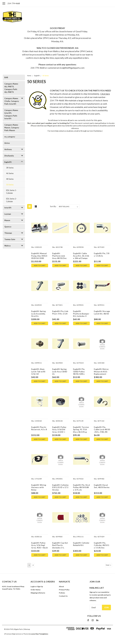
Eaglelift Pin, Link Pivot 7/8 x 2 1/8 (60, 312)
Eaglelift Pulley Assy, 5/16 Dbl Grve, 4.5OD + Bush (59, 430)
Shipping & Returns (38, 593)
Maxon (7, 220)
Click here (105, 94)
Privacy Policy (64, 590)
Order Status (36, 590)
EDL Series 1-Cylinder (11, 192)
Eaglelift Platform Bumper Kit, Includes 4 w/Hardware (81, 314)
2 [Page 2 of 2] (33, 565)
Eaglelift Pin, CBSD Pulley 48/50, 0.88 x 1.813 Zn (79, 372)
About (61, 586)
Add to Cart (40, 265)
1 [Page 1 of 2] (29, 565)
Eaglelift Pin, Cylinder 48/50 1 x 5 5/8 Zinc (102, 545)
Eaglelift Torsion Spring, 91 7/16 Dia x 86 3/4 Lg (81, 429)
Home (29, 76)
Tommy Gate (10, 239)
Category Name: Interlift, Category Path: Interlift (11, 114)
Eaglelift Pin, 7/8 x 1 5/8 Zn (102, 255)
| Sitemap (27, 628)
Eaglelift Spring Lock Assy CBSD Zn (60, 371)
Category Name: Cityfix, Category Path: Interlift (12, 101)
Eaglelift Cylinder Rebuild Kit (81, 544)
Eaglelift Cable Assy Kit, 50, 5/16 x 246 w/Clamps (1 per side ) (81, 256)
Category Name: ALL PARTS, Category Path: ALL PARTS (11, 88)
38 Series (10, 168)
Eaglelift (8, 162)
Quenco (8, 227)
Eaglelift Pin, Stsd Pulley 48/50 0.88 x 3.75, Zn (81, 487)
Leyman (8, 214)
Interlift (8, 208)
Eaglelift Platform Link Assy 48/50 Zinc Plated (59, 256)
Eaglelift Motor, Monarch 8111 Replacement (101, 371)
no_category (10, 137)
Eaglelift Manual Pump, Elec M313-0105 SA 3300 (39, 256)
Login (33, 586)
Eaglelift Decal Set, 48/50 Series (102, 486)
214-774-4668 (14, 3)
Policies (62, 593)
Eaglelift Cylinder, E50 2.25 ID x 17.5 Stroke (60, 487)
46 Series (10, 173)
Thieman (8, 233)
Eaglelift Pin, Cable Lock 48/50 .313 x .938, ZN (102, 429)
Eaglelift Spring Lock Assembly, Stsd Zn (38, 314)
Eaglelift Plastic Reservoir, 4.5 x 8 (39, 428)
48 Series (10, 179)
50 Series (10, 185)
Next (109, 565)
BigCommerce (18, 633)
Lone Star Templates (39, 633)
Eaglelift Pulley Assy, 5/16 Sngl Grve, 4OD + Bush (39, 545)
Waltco (7, 246)
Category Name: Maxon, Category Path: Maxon (12, 128)
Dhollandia (9, 156)
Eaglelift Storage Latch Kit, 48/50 (102, 312)
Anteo (7, 143)
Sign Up (40, 586)
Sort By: (53, 206)
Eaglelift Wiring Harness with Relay (39, 487)
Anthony (8, 149)
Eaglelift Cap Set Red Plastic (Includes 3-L (60, 545)
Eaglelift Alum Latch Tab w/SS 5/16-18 (38, 371)
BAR (6, 77)
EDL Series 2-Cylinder (11, 200)
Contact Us (63, 596)
